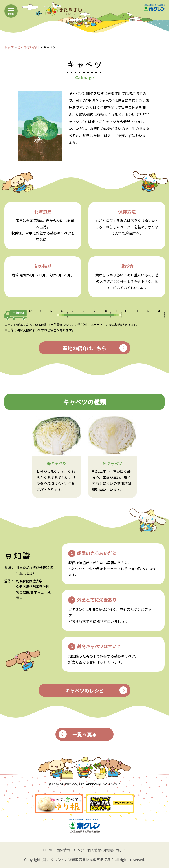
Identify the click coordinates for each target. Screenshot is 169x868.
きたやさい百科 (28, 47)
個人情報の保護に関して (107, 850)
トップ (9, 47)
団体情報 (63, 850)
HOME (48, 850)
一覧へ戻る (78, 734)
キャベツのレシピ (96, 690)
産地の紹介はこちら (95, 348)
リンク (79, 850)
